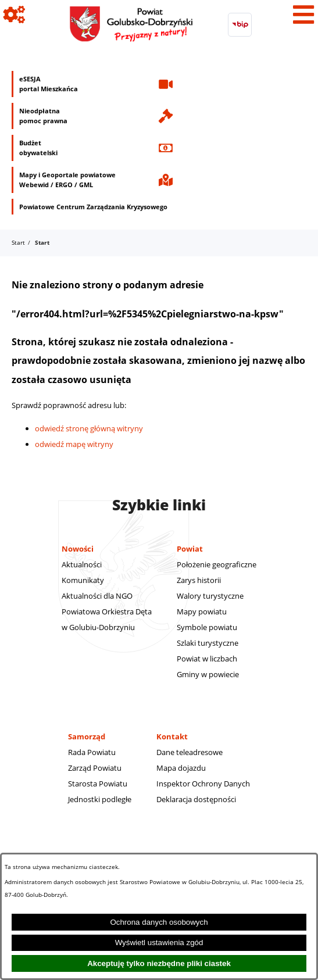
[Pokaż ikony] (15, 15)
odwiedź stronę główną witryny (89, 428)
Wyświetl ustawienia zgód (159, 943)
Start (18, 242)
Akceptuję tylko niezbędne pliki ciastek (159, 963)
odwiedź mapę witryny (74, 444)
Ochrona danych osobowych (159, 922)
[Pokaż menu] (303, 15)
